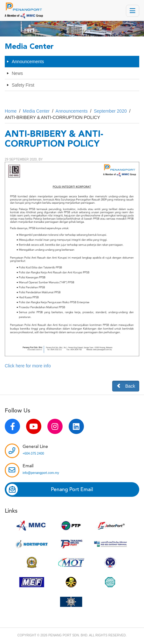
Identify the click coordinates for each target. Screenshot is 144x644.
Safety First (23, 85)
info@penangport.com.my (41, 473)
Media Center (36, 111)
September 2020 (110, 111)
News (17, 73)
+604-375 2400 (33, 453)
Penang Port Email (50, 490)
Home (11, 111)
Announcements (28, 62)
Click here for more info (28, 366)
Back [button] (126, 386)
